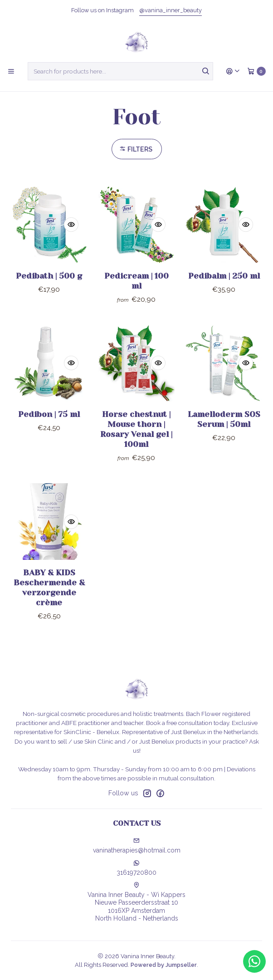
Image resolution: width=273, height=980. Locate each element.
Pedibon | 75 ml (49, 423)
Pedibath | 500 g (49, 276)
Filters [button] (136, 149)
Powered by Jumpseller (164, 965)
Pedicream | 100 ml (136, 281)
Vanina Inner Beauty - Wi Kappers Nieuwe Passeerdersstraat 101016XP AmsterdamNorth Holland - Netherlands (136, 902)
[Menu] (11, 71)
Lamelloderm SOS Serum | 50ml (224, 428)
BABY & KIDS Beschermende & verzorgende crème (49, 597)
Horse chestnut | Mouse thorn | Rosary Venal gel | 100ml (136, 438)
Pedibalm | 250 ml (224, 276)
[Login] (233, 71)
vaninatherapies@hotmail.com (137, 846)
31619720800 (136, 868)
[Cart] (256, 71)
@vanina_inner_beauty (171, 10)
